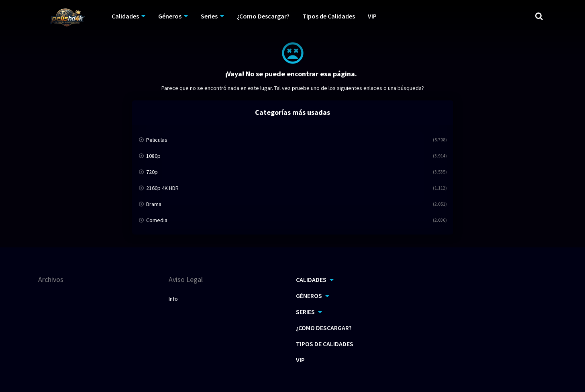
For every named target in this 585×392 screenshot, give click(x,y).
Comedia (157, 220)
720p (152, 172)
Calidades (125, 16)
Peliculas (157, 140)
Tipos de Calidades (329, 16)
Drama (154, 204)
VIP (372, 16)
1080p (153, 156)
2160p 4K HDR (162, 188)
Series (209, 16)
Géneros (170, 16)
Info (173, 299)
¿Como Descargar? (263, 16)
